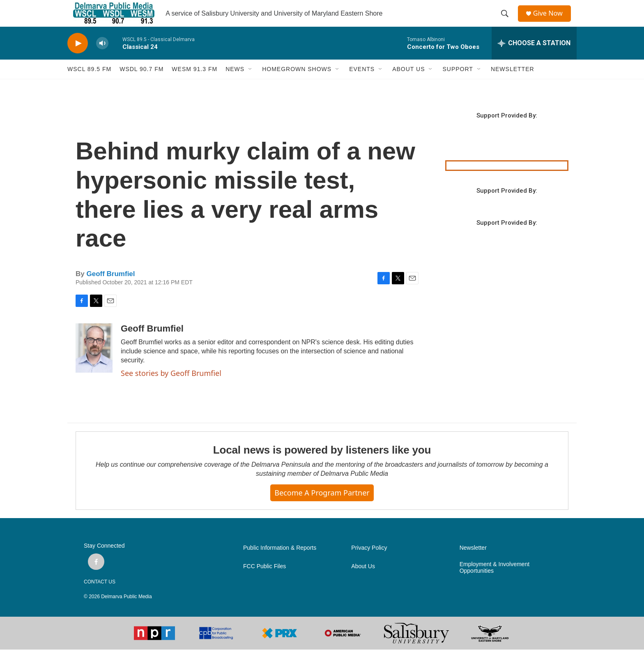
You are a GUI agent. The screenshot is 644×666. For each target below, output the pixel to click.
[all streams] (534, 60)
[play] (78, 60)
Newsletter (473, 564)
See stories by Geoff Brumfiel (171, 389)
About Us (363, 583)
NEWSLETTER (513, 85)
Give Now (552, 22)
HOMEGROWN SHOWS (297, 85)
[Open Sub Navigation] (251, 85)
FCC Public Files (264, 583)
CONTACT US (100, 598)
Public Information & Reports (280, 564)
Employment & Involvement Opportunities (494, 584)
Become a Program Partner (322, 509)
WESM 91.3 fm (194, 85)
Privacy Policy (369, 564)
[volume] (102, 60)
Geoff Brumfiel (110, 290)
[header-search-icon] (507, 22)
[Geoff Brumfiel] (94, 364)
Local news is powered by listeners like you (322, 466)
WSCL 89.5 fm (89, 85)
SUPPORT (458, 85)
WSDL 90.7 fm (141, 85)
